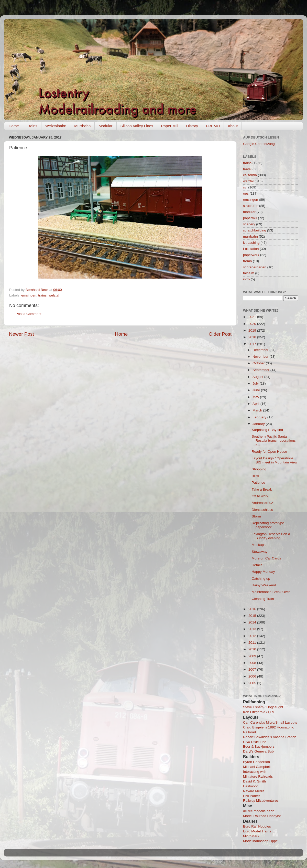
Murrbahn (82, 126)
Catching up (261, 579)
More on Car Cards (266, 558)
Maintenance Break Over (271, 592)
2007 (253, 669)
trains (42, 295)
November (261, 357)
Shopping (259, 469)
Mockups (259, 545)
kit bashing (251, 243)
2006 (253, 676)
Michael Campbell (257, 767)
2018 (253, 337)
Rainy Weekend (264, 585)
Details (257, 565)
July (256, 383)
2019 (253, 330)
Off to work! (261, 496)
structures (251, 206)
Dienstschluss (262, 510)
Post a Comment (29, 314)
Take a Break (262, 489)
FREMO (213, 126)
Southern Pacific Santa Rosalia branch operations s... (274, 441)
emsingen (29, 295)
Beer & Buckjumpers (259, 747)
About (233, 126)
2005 (253, 683)
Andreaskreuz (262, 503)
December (261, 350)
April (256, 404)
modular (249, 212)
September (261, 370)
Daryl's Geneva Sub (258, 751)
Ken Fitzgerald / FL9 (259, 712)
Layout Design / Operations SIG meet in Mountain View (275, 460)
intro (246, 279)
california (250, 175)
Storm (256, 516)
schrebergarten (255, 267)
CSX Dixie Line (255, 742)
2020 (253, 324)
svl (245, 187)
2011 (253, 643)
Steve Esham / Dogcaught (263, 707)
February (260, 417)
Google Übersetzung (259, 144)
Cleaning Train (263, 599)
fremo (248, 261)
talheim (249, 273)
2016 (253, 609)
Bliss (255, 476)
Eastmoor (250, 786)
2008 (253, 663)
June (257, 390)
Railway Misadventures (261, 801)
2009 (253, 656)
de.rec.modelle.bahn (259, 811)
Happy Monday (263, 572)
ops (246, 193)
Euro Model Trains (257, 831)
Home (14, 126)
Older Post (220, 334)
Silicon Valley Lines (137, 126)
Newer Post (21, 334)
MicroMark (251, 836)
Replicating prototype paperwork (268, 525)
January (259, 424)
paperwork (251, 255)
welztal (54, 295)
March (258, 410)
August (258, 377)
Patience (259, 483)
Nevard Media (254, 791)
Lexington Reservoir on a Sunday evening (271, 536)
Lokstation (251, 249)
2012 (253, 636)
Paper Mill (170, 126)
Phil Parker (251, 796)
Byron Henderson (256, 762)
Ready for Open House (269, 452)
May (256, 397)
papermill (250, 218)
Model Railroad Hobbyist (262, 816)
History (192, 126)
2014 (253, 622)
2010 (253, 649)
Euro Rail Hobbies (257, 826)
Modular (105, 126)
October (259, 363)
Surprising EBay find (267, 430)
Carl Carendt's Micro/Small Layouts (270, 722)
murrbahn (250, 236)
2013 (253, 629)
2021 (253, 317)
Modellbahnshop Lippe (260, 841)
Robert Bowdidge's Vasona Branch (270, 737)
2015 (253, 616)
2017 (253, 344)
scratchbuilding (255, 230)
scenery (249, 224)
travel (247, 169)
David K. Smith (254, 781)
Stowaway (260, 552)
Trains (32, 126)
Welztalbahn (56, 126)
